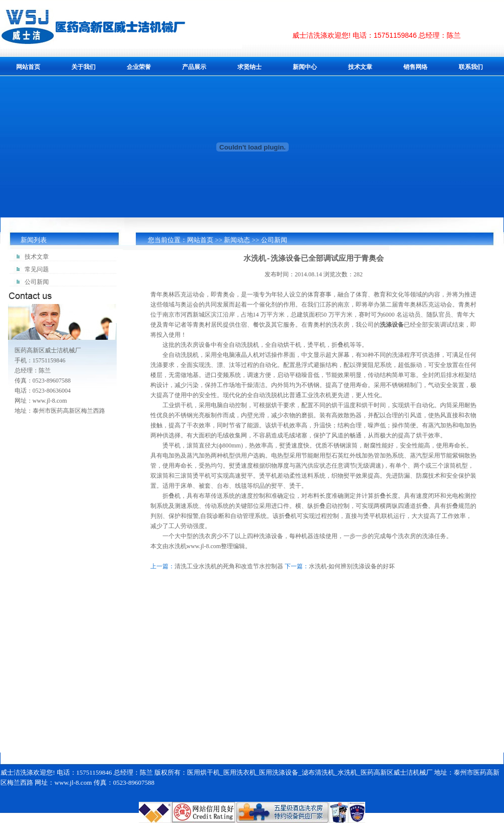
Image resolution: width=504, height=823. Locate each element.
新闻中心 (305, 67)
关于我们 (83, 67)
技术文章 (360, 67)
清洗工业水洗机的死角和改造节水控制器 (229, 566)
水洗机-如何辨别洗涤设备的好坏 (352, 566)
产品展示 (194, 67)
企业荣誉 (139, 67)
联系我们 (471, 67)
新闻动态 (237, 240)
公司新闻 (274, 240)
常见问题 (37, 269)
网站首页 (28, 67)
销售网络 (415, 67)
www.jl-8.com (204, 546)
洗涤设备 (392, 325)
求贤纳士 (249, 67)
